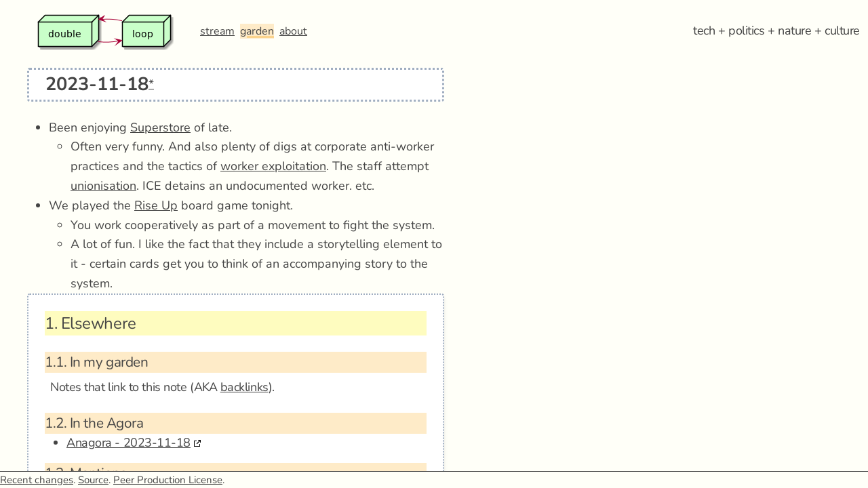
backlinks (244, 387)
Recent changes (37, 480)
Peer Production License (168, 480)
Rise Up (156, 205)
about (293, 31)
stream (217, 31)
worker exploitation (273, 166)
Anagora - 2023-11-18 (129, 443)
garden (257, 31)
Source (93, 480)
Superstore (160, 127)
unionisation (103, 186)
